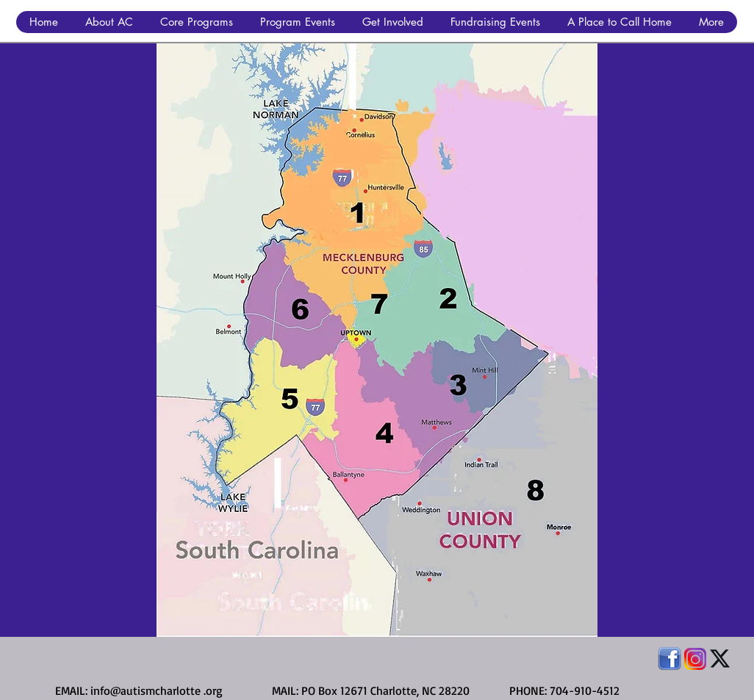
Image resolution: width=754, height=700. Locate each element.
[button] (109, 22)
